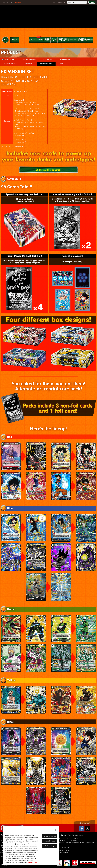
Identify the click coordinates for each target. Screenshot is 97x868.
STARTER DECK (48, 60)
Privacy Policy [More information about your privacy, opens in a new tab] (33, 862)
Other (61, 64)
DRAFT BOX (29, 64)
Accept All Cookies (50, 836)
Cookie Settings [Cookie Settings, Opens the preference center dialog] (50, 846)
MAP (93, 2)
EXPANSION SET (46, 64)
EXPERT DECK (65, 60)
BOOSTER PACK (9, 60)
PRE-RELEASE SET (29, 60)
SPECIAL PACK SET (11, 64)
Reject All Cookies (50, 841)
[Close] (56, 830)
